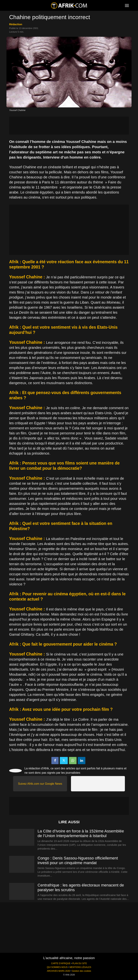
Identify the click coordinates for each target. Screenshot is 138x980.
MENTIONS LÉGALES (80, 967)
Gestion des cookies (81, 971)
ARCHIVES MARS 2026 (58, 971)
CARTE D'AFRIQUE (61, 963)
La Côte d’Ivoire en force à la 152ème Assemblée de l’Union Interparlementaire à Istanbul (81, 833)
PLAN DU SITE (80, 963)
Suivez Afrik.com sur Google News (40, 784)
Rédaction (16, 24)
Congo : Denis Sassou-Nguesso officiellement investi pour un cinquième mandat (78, 860)
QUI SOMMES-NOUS (57, 967)
